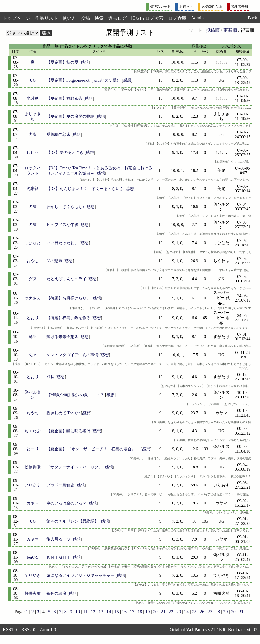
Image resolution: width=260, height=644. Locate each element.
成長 (50, 377)
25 (194, 612)
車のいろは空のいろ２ (66, 503)
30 (233, 612)
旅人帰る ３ (58, 539)
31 (241, 612)
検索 (99, 18)
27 (210, 612)
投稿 (85, 18)
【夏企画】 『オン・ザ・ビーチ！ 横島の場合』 (93, 449)
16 (124, 612)
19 (147, 612)
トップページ (17, 18)
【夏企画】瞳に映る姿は (68, 431)
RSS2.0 (28, 630)
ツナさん (33, 298)
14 (109, 612)
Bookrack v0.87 (243, 630)
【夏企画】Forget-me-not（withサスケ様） (84, 80)
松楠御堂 (33, 467)
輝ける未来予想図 (62, 337)
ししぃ (33, 153)
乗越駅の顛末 (58, 135)
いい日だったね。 (62, 243)
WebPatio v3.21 (201, 630)
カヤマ (33, 503)
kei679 (33, 557)
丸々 (33, 355)
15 (117, 612)
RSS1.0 (10, 630)
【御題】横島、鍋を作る (68, 318)
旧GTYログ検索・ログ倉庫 (159, 18)
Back (252, 18)
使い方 (69, 18)
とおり (33, 318)
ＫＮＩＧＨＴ (58, 557)
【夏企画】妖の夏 (62, 62)
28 (218, 612)
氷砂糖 (33, 98)
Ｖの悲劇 (54, 261)
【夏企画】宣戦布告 (64, 98)
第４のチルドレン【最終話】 (72, 521)
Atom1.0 (48, 630)
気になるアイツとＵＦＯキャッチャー (80, 575)
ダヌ (33, 279)
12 (93, 612)
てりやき (33, 575)
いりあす (33, 485)
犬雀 (33, 135)
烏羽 (33, 337)
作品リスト (46, 18)
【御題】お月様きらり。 (68, 298)
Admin (197, 18)
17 (132, 612)
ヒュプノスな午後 (62, 225)
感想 (85, 62)
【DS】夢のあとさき (65, 153)
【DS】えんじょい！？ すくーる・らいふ (85, 189)
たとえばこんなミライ (66, 279)
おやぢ (33, 261)
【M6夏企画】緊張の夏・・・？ (75, 395)
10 (78, 612)
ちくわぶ (33, 431)
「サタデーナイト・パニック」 (74, 467)
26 (202, 612)
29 (226, 612)
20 (155, 612)
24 (187, 612)
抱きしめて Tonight (63, 413)
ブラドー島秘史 (60, 485)
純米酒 (33, 189)
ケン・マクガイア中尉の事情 (72, 355)
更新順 (230, 30)
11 (85, 612)
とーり (33, 449)
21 (163, 612)
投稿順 (213, 30)
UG (33, 80)
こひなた (33, 243)
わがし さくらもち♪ (65, 207)
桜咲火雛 (33, 593)
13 (101, 612)
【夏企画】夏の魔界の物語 (70, 116)
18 (140, 612)
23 (179, 612)
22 (171, 612)
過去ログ (117, 18)
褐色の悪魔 (56, 593)
